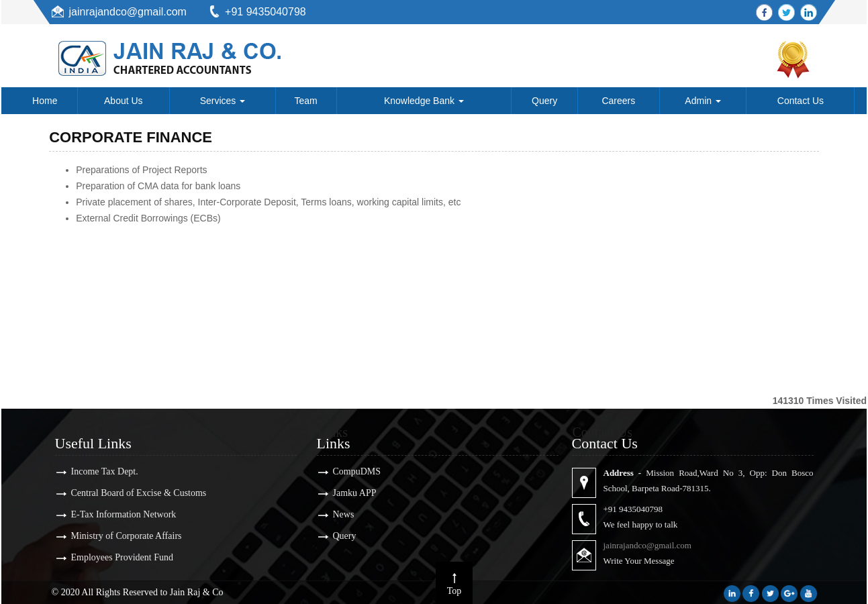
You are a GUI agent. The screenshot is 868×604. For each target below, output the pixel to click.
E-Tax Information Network (114, 514)
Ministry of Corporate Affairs (117, 536)
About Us (124, 101)
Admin (703, 101)
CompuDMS (348, 471)
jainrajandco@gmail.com (128, 12)
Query (544, 101)
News (334, 514)
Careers (618, 101)
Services (223, 101)
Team (306, 101)
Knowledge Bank (424, 101)
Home (45, 101)
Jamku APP (345, 493)
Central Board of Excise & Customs (130, 493)
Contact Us (801, 101)
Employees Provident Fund (113, 557)
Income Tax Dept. (95, 471)
